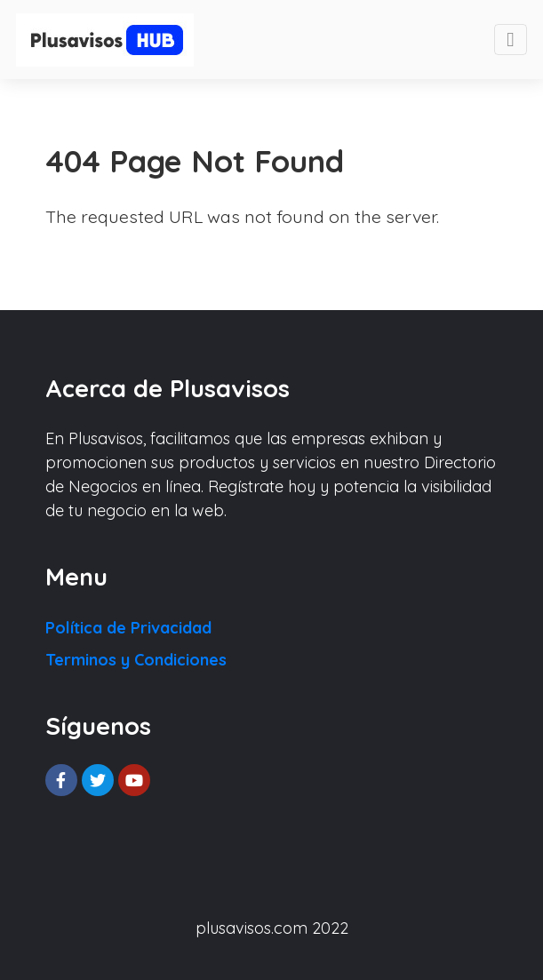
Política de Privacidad (128, 628)
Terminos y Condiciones (136, 660)
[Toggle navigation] (511, 40)
